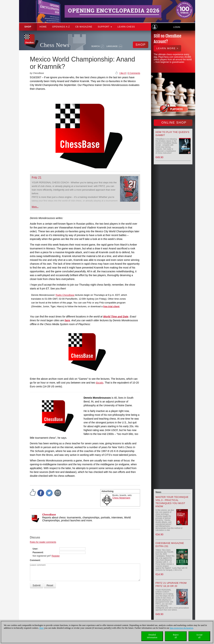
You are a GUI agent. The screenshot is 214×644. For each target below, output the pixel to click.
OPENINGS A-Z (61, 27)
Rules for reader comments (43, 542)
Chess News (55, 45)
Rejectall (176, 636)
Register (56, 556)
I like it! (123, 73)
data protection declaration (182, 628)
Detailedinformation (152, 636)
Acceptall (199, 636)
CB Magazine (84, 27)
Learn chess (126, 27)
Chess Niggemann (121, 498)
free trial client (111, 306)
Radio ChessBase (65, 295)
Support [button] (105, 27)
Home (43, 27)
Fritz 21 (37, 178)
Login (177, 27)
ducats (100, 383)
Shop (28, 27)
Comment (35, 560)
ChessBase (49, 515)
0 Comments (134, 73)
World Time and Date (116, 317)
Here (41, 628)
